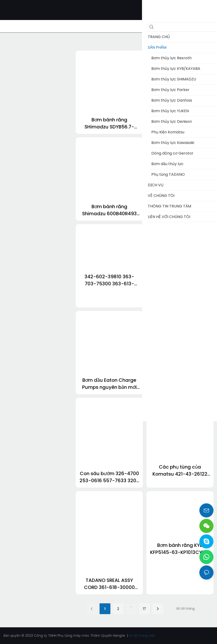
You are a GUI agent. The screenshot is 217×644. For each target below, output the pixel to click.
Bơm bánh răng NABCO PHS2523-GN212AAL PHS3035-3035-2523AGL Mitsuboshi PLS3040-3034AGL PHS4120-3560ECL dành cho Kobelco (180, 123)
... (131, 606)
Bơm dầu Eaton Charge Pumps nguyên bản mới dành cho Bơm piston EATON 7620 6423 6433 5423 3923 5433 (109, 384)
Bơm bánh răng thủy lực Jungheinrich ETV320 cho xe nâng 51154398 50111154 (180, 297)
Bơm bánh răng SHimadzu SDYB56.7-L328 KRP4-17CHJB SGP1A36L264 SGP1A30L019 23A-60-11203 (109, 123)
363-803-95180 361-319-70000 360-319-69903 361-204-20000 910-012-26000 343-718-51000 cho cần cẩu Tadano (180, 384)
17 (144, 609)
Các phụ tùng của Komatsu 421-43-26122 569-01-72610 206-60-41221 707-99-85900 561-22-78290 (180, 471)
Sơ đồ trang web (142, 636)
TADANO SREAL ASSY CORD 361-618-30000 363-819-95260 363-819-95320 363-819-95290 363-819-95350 (109, 584)
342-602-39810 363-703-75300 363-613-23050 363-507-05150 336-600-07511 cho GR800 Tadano (109, 280)
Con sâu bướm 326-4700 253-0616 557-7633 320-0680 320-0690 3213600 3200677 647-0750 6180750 (109, 477)
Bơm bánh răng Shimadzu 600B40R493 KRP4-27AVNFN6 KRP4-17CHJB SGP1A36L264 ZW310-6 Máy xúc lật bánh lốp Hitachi (109, 210)
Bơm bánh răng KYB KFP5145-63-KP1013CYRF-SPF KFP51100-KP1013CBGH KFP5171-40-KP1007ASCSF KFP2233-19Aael (180, 549)
